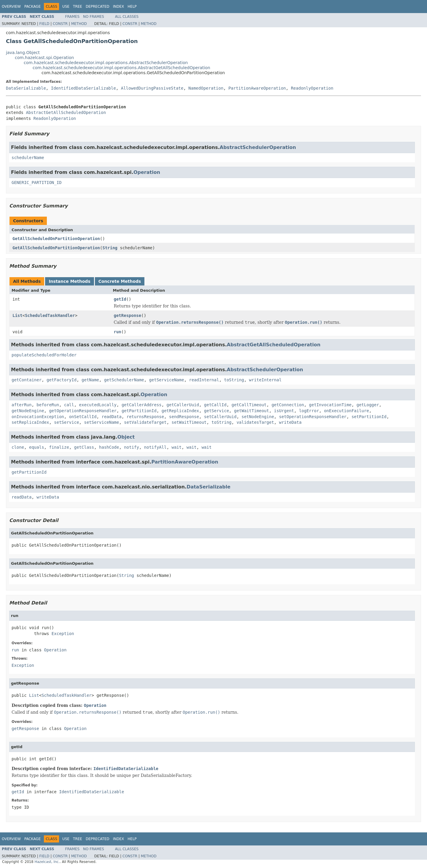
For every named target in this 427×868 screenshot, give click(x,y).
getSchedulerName (124, 380)
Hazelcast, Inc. (47, 862)
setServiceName (101, 422)
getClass (84, 447)
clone (18, 447)
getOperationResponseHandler (83, 411)
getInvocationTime (330, 405)
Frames (73, 17)
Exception (63, 634)
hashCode (109, 447)
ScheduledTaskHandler (50, 315)
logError (309, 411)
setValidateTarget (145, 422)
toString (234, 380)
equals (37, 447)
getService (216, 411)
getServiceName (167, 380)
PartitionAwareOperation (257, 88)
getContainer (27, 380)
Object (126, 437)
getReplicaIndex (180, 411)
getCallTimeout (249, 405)
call (69, 405)
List (17, 315)
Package (32, 7)
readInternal (204, 380)
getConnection (288, 405)
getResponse (128, 315)
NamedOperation (206, 88)
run (118, 332)
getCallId (215, 405)
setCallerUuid (220, 417)
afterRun (21, 405)
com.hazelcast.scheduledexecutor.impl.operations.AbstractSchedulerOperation (106, 63)
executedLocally (98, 405)
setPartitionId (369, 417)
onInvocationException (38, 417)
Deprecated (98, 7)
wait (177, 447)
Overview (11, 7)
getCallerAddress (142, 405)
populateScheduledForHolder (44, 355)
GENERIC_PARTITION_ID (37, 183)
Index (119, 7)
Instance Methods (69, 281)
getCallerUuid (183, 405)
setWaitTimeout (189, 422)
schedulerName (28, 158)
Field (44, 24)
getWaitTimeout (251, 411)
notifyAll (155, 447)
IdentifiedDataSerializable (83, 88)
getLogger (368, 405)
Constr (60, 24)
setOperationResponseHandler (313, 417)
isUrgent (284, 411)
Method (79, 24)
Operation (147, 172)
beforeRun (48, 405)
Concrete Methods (120, 281)
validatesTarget (255, 422)
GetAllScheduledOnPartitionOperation (56, 239)
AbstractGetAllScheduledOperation (66, 112)
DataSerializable (26, 88)
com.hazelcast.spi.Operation (44, 58)
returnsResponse (145, 417)
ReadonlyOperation (312, 88)
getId (120, 299)
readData (111, 417)
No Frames (94, 17)
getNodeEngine (28, 411)
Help (132, 7)
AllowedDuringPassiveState (152, 88)
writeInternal (265, 380)
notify (132, 447)
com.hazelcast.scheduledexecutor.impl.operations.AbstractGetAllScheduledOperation (121, 68)
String (110, 248)
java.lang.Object (23, 53)
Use (66, 7)
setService (66, 422)
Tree (78, 7)
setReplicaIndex (30, 422)
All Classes (127, 17)
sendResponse (184, 417)
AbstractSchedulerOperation (258, 147)
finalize (59, 447)
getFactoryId (62, 380)
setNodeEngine (258, 417)
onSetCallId (83, 417)
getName (90, 380)
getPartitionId (139, 411)
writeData (290, 422)
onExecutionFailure (347, 411)
